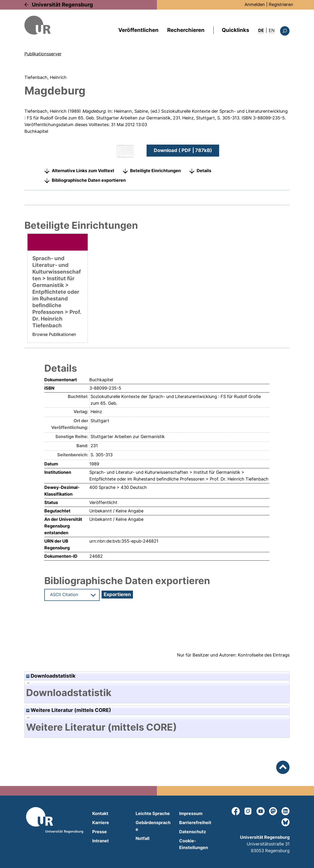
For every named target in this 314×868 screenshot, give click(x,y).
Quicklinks (235, 30)
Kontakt (100, 813)
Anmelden (255, 4)
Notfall (143, 838)
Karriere (101, 823)
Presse (100, 832)
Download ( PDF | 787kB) (183, 150)
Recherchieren (186, 30)
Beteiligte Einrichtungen (155, 171)
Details (204, 171)
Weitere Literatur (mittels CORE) (69, 710)
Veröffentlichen (138, 30)
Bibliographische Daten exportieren (89, 180)
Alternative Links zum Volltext (83, 171)
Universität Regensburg (62, 5)
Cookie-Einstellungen (194, 844)
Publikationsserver (43, 54)
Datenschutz (193, 832)
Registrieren (281, 4)
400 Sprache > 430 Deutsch (118, 487)
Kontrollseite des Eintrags (264, 655)
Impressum (191, 813)
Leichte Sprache (153, 813)
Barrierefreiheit (195, 823)
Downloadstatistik (51, 676)
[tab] (157, 693)
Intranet (100, 841)
